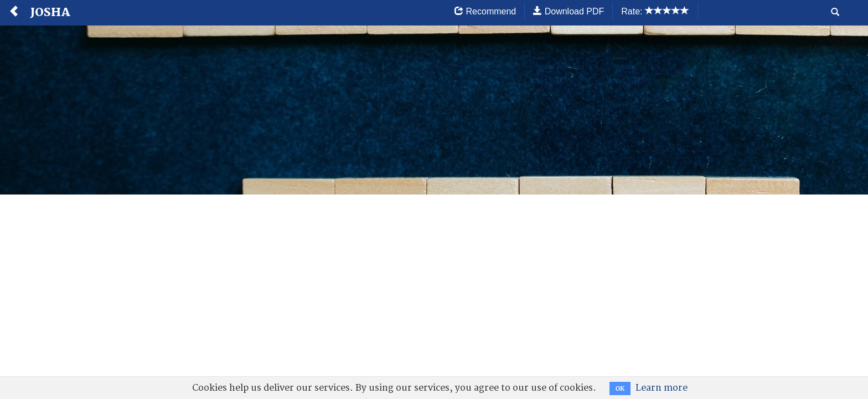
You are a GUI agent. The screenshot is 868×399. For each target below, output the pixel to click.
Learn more (662, 388)
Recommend (485, 11)
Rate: (655, 11)
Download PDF (569, 11)
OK (620, 388)
